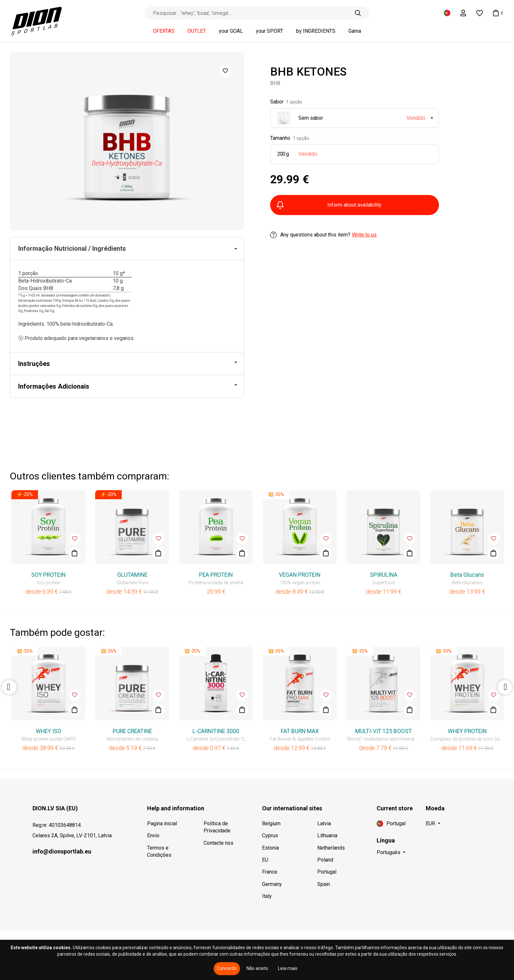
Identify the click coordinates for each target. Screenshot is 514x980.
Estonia (270, 848)
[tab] (127, 249)
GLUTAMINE (132, 575)
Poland (325, 860)
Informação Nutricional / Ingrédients (72, 248)
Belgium (271, 823)
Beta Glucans (467, 575)
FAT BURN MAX (300, 731)
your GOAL (231, 31)
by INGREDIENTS (316, 31)
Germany (272, 884)
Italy (267, 896)
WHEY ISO (49, 731)
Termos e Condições (159, 851)
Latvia (324, 823)
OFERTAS (164, 31)
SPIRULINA (384, 575)
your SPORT (270, 31)
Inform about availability (329, 205)
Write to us (364, 235)
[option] (127, 141)
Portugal (327, 872)
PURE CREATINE (132, 731)
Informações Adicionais (54, 386)
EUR (430, 823)
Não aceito (257, 968)
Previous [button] (9, 687)
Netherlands (331, 848)
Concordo (227, 968)
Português (389, 852)
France (270, 872)
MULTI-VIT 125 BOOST (383, 731)
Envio (153, 835)
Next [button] (505, 687)
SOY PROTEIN (48, 575)
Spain (324, 884)
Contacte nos (219, 843)
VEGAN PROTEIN (300, 575)
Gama (355, 31)
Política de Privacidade (217, 827)
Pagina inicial (162, 823)
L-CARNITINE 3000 (216, 731)
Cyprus (270, 835)
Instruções (34, 364)
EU (265, 860)
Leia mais (288, 968)
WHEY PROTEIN (467, 731)
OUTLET (197, 31)
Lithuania (327, 835)
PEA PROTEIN (216, 575)
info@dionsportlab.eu (62, 851)
